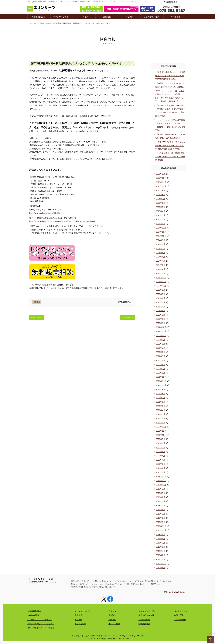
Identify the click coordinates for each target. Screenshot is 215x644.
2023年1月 (160, 323)
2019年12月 (161, 476)
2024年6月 (160, 253)
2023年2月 (160, 319)
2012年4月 (160, 568)
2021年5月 (160, 406)
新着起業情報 (46, 23)
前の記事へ (37, 317)
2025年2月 (160, 219)
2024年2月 (160, 269)
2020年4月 (160, 460)
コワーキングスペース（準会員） (42, 628)
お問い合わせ (180, 620)
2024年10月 (161, 236)
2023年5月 (160, 306)
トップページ (34, 23)
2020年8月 (160, 443)
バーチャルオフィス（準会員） (41, 624)
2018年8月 (160, 539)
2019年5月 (160, 505)
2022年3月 (160, 365)
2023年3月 (160, 315)
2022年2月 (160, 369)
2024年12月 (161, 228)
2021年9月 (160, 389)
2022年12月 (161, 327)
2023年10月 (161, 286)
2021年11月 (161, 381)
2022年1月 (160, 373)
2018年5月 (160, 547)
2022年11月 (161, 331)
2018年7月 (160, 543)
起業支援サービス (152, 17)
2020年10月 (161, 435)
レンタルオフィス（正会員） (40, 620)
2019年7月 (160, 497)
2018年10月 (161, 530)
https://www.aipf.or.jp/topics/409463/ (45, 213)
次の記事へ (128, 317)
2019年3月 (160, 514)
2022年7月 (160, 348)
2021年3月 (160, 414)
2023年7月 (160, 298)
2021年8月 (160, 394)
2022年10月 (161, 336)
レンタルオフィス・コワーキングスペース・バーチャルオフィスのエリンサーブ (108, 636)
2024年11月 (161, 232)
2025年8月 (160, 195)
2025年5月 (160, 207)
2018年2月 (160, 555)
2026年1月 (160, 174)
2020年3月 (160, 464)
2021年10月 (161, 385)
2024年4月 (160, 261)
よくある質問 (80, 624)
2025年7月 (160, 199)
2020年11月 (161, 431)
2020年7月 (160, 448)
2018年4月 (160, 551)
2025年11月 (161, 182)
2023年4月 (160, 311)
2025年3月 (160, 215)
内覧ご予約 (179, 615)
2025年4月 (160, 211)
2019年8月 (160, 493)
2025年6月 (160, 203)
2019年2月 (160, 518)
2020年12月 (161, 427)
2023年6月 (160, 302)
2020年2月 (160, 468)
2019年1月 (160, 522)
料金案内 (129, 17)
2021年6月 (160, 402)
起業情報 (37, 302)
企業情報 (78, 615)
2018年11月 (161, 526)
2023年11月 (161, 282)
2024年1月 (160, 273)
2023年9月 (160, 290)
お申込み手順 (33, 615)
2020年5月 (160, 456)
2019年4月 (160, 510)
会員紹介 (78, 620)
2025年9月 (160, 190)
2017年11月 (161, 564)
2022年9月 (160, 340)
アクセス (84, 17)
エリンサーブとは (62, 17)
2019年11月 (161, 481)
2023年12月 (161, 278)
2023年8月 (160, 294)
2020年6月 (160, 452)
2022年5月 (160, 356)
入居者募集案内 (39, 17)
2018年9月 (160, 535)
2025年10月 (161, 186)
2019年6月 (160, 501)
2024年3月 (160, 265)
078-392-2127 (177, 592)
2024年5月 (160, 257)
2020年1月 (160, 472)
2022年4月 (160, 360)
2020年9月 (160, 439)
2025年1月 (160, 224)
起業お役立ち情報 (146, 615)
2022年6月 (160, 352)
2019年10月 (161, 485)
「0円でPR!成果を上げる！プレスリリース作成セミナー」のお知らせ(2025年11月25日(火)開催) (170, 146)
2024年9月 (160, 240)
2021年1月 (160, 423)
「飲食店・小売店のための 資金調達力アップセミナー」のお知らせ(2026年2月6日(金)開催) (170, 76)
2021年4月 (160, 410)
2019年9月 (160, 489)
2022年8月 (160, 344)
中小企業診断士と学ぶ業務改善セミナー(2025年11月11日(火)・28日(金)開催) (170, 157)
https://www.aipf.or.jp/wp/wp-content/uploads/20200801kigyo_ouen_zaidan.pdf (63, 221)
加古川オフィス (181, 611)
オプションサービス (147, 611)
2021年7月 (160, 398)
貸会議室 (107, 17)
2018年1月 (160, 559)
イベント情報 (175, 17)
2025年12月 (161, 178)
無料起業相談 (144, 624)
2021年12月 (161, 377)
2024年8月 (160, 244)
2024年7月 (160, 249)
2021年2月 (160, 418)
